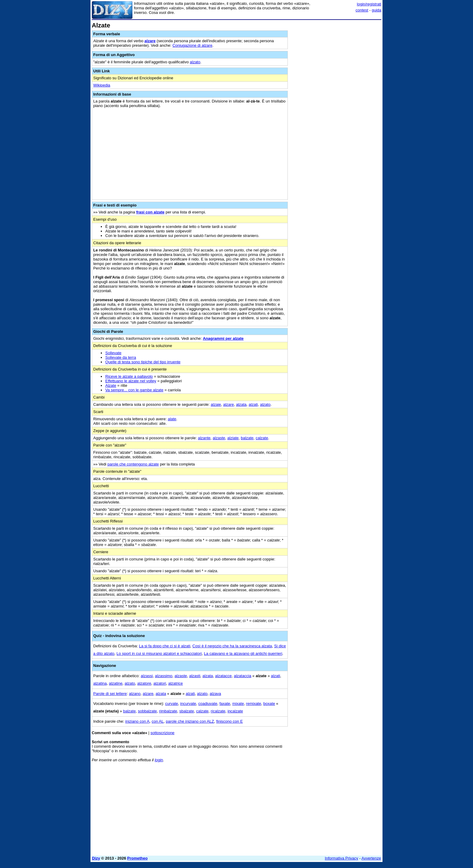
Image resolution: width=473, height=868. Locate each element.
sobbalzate (147, 711)
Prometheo (138, 858)
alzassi (147, 676)
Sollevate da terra (121, 357)
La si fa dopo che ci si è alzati (165, 646)
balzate (247, 438)
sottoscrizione (162, 733)
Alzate (111, 385)
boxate (269, 704)
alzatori (160, 683)
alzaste (219, 438)
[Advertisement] (336, 112)
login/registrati (369, 4)
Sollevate (113, 353)
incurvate (188, 704)
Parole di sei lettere (110, 694)
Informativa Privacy (342, 858)
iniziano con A (137, 721)
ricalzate (218, 711)
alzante (204, 438)
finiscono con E (230, 721)
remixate (254, 704)
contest (362, 10)
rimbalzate (168, 711)
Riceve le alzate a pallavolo (129, 376)
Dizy (96, 858)
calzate (262, 438)
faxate (225, 704)
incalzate (235, 711)
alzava (215, 694)
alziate (233, 438)
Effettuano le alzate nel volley (131, 381)
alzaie (216, 404)
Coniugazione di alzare (192, 45)
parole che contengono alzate (133, 464)
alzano (135, 694)
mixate (238, 704)
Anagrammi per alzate (223, 338)
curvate (171, 704)
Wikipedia (102, 85)
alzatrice (176, 683)
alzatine (116, 683)
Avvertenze (371, 858)
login (159, 760)
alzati (253, 404)
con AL (158, 721)
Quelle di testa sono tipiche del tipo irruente (143, 362)
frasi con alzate (150, 212)
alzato (195, 62)
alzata (241, 404)
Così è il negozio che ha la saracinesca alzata (232, 646)
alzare (150, 41)
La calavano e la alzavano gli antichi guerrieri (243, 653)
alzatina (100, 683)
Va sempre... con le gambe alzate (134, 390)
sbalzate (187, 711)
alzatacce (223, 676)
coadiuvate (208, 704)
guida (376, 10)
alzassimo (164, 676)
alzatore (144, 683)
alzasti (195, 676)
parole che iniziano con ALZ (190, 721)
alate (172, 419)
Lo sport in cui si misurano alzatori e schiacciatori (159, 653)
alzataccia (243, 676)
